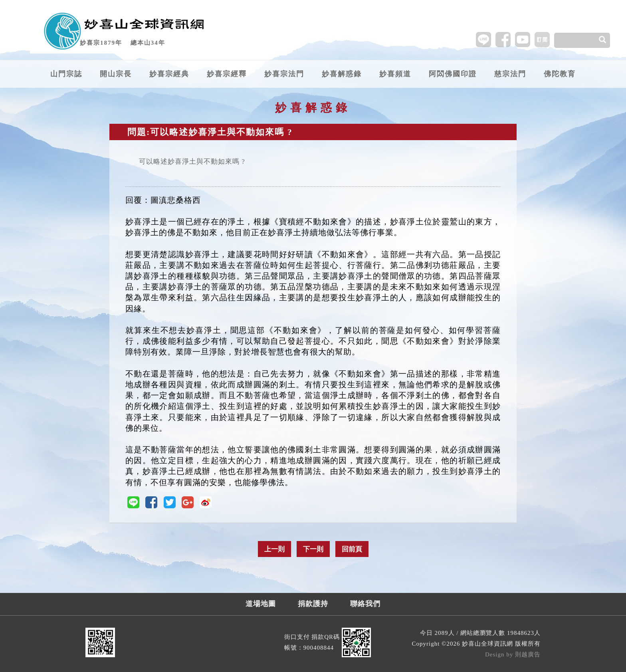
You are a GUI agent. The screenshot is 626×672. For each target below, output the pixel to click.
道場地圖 (261, 604)
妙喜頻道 (395, 74)
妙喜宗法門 (284, 74)
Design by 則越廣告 (513, 654)
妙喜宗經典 (169, 74)
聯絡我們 (365, 604)
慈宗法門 (510, 74)
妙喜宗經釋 (227, 74)
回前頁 (352, 549)
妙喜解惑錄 (342, 74)
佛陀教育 (560, 74)
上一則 (274, 549)
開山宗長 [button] (116, 74)
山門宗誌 (66, 74)
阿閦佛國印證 (453, 74)
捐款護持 (313, 604)
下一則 (313, 549)
